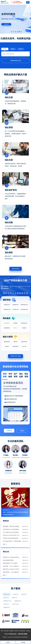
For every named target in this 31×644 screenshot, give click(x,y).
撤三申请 (24, 346)
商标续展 (15, 323)
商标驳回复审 (7, 342)
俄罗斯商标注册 (24, 305)
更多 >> (5, 544)
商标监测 (24, 328)
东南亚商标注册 (24, 309)
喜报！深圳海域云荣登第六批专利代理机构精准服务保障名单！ (15, 513)
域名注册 (6, 631)
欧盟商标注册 (15, 305)
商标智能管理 (15, 346)
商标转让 (15, 328)
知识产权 (17, 631)
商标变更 (7, 346)
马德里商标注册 (7, 309)
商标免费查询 (7, 323)
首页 (2, 631)
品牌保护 (12, 631)
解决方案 (23, 631)
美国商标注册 (7, 305)
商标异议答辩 (24, 342)
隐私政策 (5, 637)
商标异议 (15, 342)
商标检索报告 (7, 328)
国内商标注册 (24, 323)
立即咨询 (9, 431)
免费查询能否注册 (16, 61)
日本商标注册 (15, 309)
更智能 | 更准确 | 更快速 (18, 19)
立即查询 (6, 24)
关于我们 (28, 631)
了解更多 (22, 431)
